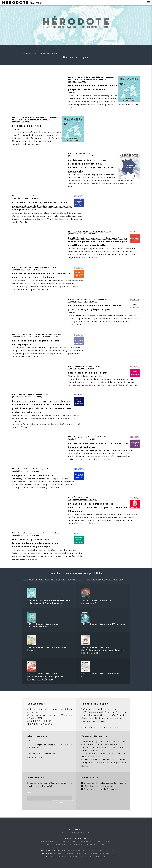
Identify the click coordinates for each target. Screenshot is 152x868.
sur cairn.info (96, 750)
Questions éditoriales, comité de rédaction (105, 783)
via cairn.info (35, 757)
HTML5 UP (101, 856)
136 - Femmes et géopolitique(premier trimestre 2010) (84, 367)
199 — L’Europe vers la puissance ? (96, 600)
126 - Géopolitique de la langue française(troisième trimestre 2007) (35, 470)
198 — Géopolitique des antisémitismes (43, 624)
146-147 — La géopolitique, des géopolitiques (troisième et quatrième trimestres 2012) (37, 335)
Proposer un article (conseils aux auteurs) (102, 728)
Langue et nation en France (33, 475)
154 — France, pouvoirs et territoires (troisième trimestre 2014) (88, 300)
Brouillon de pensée (27, 126)
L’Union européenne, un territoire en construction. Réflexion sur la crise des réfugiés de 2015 (42, 206)
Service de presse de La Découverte (101, 789)
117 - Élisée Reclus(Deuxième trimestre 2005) (83, 498)
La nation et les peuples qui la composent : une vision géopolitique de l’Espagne (98, 507)
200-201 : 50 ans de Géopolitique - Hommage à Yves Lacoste (49, 600)
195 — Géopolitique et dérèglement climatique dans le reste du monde (103, 649)
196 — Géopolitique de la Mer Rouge (47, 647)
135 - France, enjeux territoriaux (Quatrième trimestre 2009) (30, 396)
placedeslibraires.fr (113, 745)
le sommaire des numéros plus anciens (104, 579)
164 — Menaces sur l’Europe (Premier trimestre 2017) (27, 197)
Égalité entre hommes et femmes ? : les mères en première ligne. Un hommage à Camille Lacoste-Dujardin (98, 242)
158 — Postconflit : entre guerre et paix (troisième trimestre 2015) (34, 268)
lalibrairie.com (93, 745)
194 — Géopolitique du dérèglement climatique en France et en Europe (46, 675)
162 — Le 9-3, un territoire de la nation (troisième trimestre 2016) (90, 233)
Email (30, 792)
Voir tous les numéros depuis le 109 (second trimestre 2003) (52, 579)
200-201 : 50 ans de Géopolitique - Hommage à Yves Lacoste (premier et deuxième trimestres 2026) (93, 79)
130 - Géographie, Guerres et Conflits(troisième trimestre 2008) (89, 438)
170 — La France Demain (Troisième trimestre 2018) (83, 155)
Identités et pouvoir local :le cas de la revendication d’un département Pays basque (35, 543)
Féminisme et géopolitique (88, 373)
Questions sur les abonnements (100, 786)
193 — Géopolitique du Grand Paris (101, 674)
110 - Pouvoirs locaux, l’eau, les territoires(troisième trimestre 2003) (36, 534)
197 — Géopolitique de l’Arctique (104, 623)
